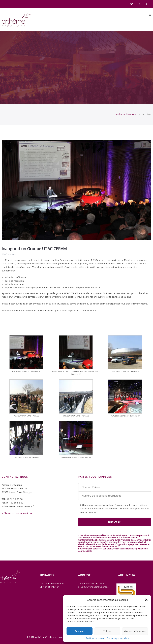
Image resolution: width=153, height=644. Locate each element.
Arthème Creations (126, 114)
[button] (146, 600)
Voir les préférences (135, 631)
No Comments (9, 254)
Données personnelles (118, 638)
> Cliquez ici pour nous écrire (17, 513)
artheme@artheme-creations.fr (105, 547)
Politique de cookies (96, 638)
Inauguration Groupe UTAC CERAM (34, 249)
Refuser (107, 631)
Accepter (80, 631)
